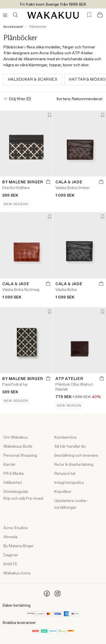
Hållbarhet (13, 483)
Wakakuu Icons (17, 573)
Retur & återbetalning (74, 465)
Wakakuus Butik (18, 446)
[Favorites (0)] (89, 15)
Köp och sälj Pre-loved (23, 499)
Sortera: (79, 99)
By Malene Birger (19, 546)
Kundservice (65, 437)
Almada (10, 537)
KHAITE (10, 564)
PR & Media (14, 474)
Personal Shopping (20, 456)
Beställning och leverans (76, 456)
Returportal (65, 474)
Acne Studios (16, 528)
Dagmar (11, 555)
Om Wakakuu (16, 437)
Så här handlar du (70, 446)
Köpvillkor (63, 492)
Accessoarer (13, 27)
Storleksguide (16, 492)
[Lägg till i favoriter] (49, 116)
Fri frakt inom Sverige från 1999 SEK (53, 5)
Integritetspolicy (69, 483)
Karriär (9, 465)
